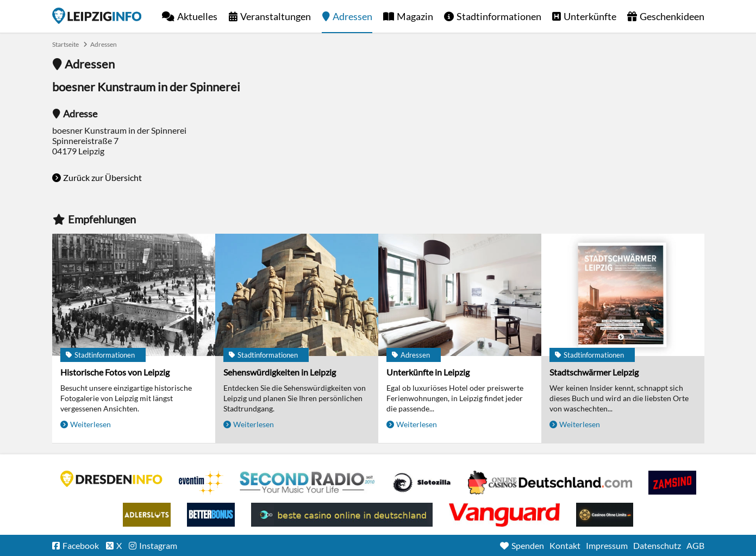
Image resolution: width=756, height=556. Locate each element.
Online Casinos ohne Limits (605, 515)
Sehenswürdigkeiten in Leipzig (280, 372)
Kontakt (565, 545)
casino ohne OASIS (504, 515)
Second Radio (308, 483)
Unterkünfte (590, 16)
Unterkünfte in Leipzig (428, 372)
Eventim (201, 483)
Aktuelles (197, 16)
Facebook (81, 545)
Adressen (352, 16)
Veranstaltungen (276, 16)
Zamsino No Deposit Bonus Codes (672, 483)
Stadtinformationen (499, 16)
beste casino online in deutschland (342, 515)
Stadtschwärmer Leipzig (594, 372)
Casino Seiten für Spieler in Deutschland (422, 483)
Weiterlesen (90, 424)
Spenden (528, 545)
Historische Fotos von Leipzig (115, 372)
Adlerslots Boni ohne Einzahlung (147, 515)
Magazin (415, 16)
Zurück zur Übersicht (102, 177)
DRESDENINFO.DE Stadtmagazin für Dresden (111, 479)
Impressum (607, 545)
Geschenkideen (672, 16)
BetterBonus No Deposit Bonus (211, 515)
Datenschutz (657, 545)
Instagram (158, 545)
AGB (695, 545)
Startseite (97, 16)
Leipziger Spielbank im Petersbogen (550, 483)
